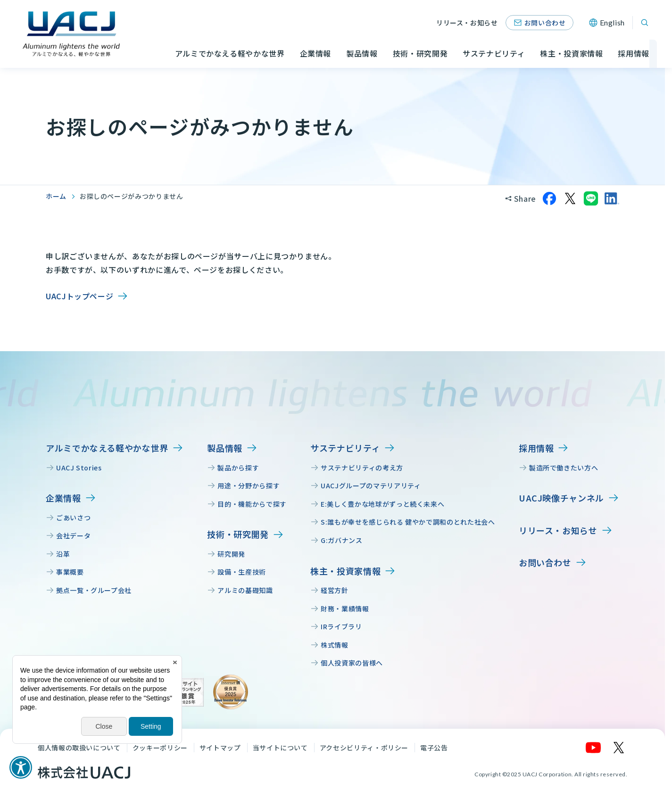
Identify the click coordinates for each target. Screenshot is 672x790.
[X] (619, 748)
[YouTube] (594, 748)
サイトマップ (220, 748)
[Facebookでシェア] (549, 198)
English (612, 22)
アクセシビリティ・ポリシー (364, 748)
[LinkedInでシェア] (612, 198)
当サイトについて (280, 748)
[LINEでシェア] (591, 198)
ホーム (56, 196)
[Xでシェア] (570, 198)
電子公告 (434, 748)
